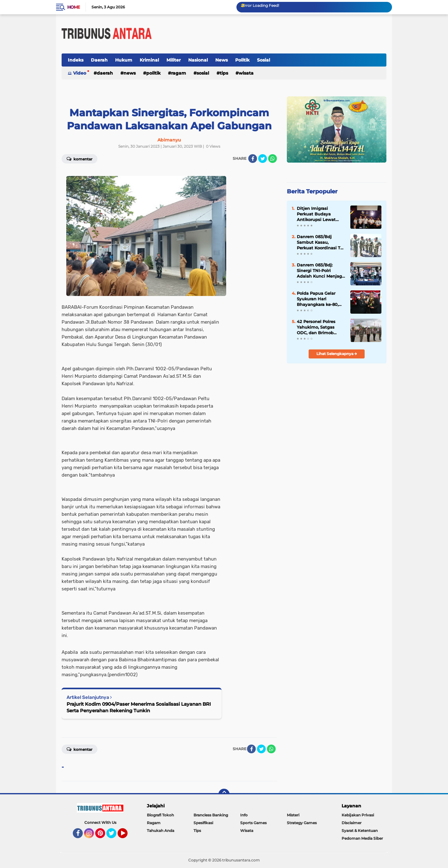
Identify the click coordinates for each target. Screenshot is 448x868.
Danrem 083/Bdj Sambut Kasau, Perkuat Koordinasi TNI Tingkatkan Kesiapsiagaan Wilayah (321, 242)
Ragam (179, 73)
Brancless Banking (211, 815)
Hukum (124, 60)
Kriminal (149, 60)
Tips (224, 73)
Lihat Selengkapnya (337, 354)
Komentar (79, 159)
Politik (242, 60)
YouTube (127, 836)
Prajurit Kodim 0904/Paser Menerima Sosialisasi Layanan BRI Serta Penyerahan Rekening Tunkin (139, 707)
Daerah (99, 60)
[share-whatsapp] (273, 159)
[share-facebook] (253, 159)
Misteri (293, 815)
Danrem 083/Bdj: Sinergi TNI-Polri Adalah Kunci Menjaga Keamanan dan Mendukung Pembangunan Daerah (321, 271)
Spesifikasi (203, 823)
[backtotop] (224, 794)
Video (80, 73)
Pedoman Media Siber (362, 838)
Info (244, 815)
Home (74, 7)
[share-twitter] (263, 159)
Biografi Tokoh (160, 815)
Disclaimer (352, 823)
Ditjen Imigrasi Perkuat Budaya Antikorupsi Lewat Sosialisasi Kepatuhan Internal (320, 214)
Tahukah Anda (161, 831)
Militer (174, 60)
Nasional (198, 60)
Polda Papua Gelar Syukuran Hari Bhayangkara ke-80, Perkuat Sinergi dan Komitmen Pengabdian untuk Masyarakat (318, 299)
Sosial (264, 60)
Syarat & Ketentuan (360, 831)
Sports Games (253, 823)
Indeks (76, 60)
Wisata (246, 73)
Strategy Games (302, 823)
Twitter (114, 836)
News (222, 60)
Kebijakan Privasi (358, 815)
